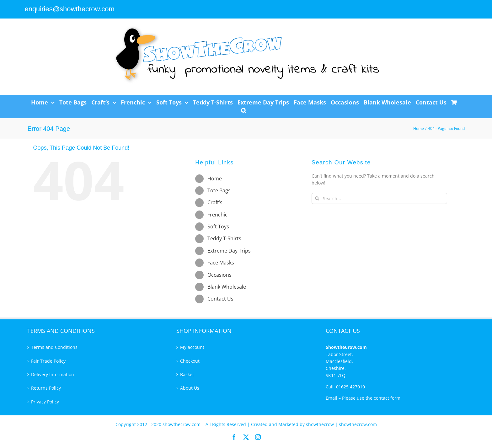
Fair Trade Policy (48, 361)
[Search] (317, 198)
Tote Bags (219, 190)
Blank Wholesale (227, 287)
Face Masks (221, 263)
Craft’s (215, 202)
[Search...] (379, 198)
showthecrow (321, 424)
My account (192, 347)
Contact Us (220, 299)
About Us (190, 388)
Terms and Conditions (54, 347)
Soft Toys (218, 227)
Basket (187, 374)
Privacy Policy (45, 402)
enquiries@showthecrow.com (69, 9)
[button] (244, 110)
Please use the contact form (371, 398)
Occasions (219, 275)
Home (215, 179)
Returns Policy (46, 388)
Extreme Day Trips (229, 251)
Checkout (190, 361)
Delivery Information (53, 374)
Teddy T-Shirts (224, 238)
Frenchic (217, 215)
